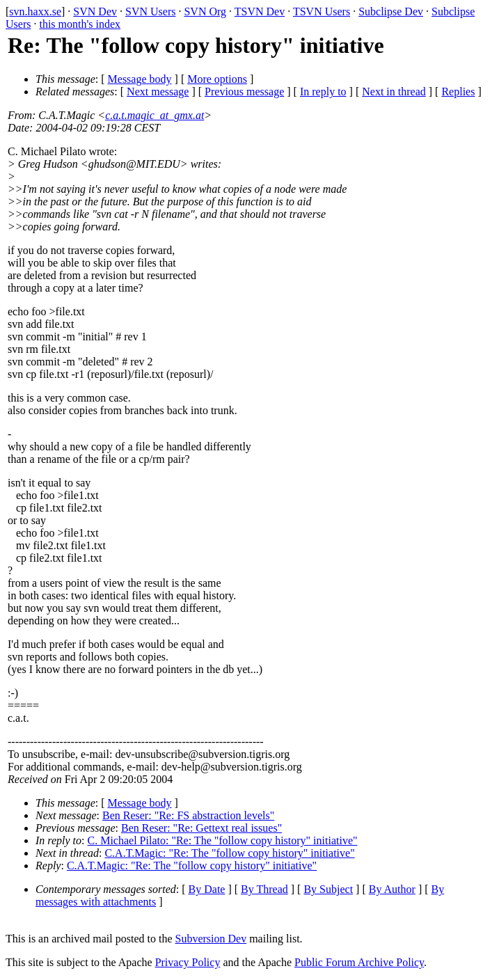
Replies (458, 92)
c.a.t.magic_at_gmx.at (155, 115)
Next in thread (394, 92)
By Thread (264, 889)
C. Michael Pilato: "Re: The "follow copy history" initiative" (223, 840)
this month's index (80, 24)
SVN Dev (95, 11)
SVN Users (150, 11)
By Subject (328, 889)
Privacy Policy (188, 962)
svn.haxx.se (35, 11)
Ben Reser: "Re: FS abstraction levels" (188, 815)
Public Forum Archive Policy (359, 962)
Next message (158, 92)
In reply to (323, 92)
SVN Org (205, 11)
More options (217, 79)
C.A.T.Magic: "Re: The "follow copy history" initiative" (229, 853)
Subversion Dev (211, 939)
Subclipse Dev (391, 11)
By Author (392, 889)
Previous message (244, 92)
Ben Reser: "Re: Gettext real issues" (201, 828)
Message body (140, 79)
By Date (207, 889)
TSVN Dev (260, 11)
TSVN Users (322, 11)
